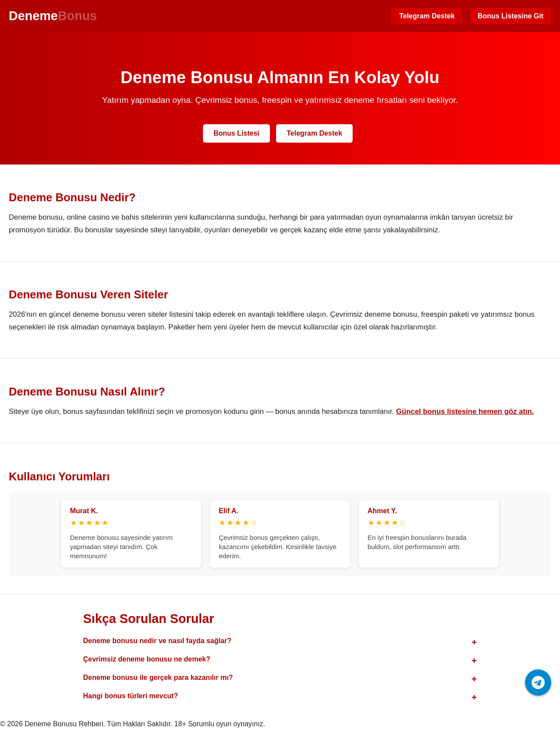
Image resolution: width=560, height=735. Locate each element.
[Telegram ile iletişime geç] (538, 682)
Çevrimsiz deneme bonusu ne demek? (147, 659)
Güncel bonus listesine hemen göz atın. (465, 411)
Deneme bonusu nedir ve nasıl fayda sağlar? (157, 641)
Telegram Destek (427, 16)
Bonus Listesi (236, 133)
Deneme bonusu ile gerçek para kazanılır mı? (158, 677)
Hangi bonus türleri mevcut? (131, 696)
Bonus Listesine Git (511, 16)
